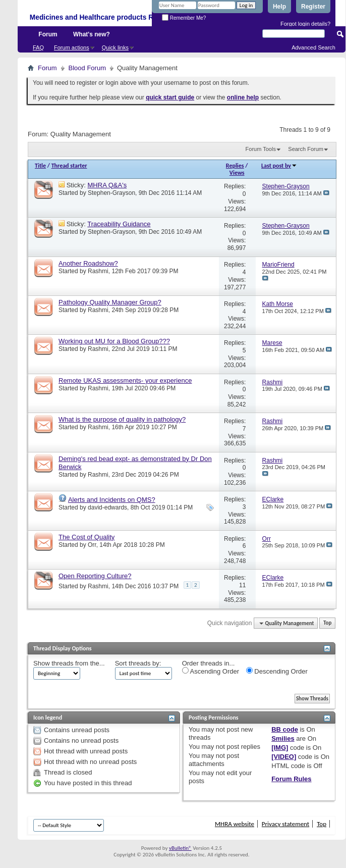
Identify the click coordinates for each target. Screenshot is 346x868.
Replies (235, 166)
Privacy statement (285, 824)
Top (327, 623)
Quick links (115, 47)
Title (40, 166)
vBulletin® (180, 848)
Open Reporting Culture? (95, 576)
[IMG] (280, 748)
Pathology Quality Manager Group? (110, 302)
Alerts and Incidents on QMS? (112, 500)
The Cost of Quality (86, 537)
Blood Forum (87, 68)
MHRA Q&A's (107, 185)
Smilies (283, 738)
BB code (285, 729)
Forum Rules (291, 779)
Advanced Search (313, 47)
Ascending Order (211, 671)
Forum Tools (261, 149)
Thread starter (69, 166)
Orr (92, 545)
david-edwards (107, 507)
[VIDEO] (284, 757)
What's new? (92, 34)
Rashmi (98, 271)
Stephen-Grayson (111, 193)
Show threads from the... (69, 663)
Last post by (279, 166)
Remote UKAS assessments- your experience (125, 380)
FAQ (38, 47)
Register (313, 7)
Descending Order (277, 671)
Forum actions (72, 47)
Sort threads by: (138, 663)
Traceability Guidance (119, 224)
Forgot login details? (305, 24)
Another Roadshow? (88, 263)
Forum (48, 34)
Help (279, 7)
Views (237, 173)
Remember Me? (184, 18)
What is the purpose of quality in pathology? (122, 419)
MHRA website (235, 824)
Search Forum (306, 149)
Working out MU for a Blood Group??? (114, 341)
